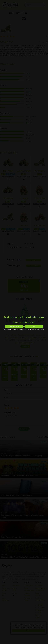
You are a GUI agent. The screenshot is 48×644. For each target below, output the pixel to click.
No (34, 326)
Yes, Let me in (14, 326)
